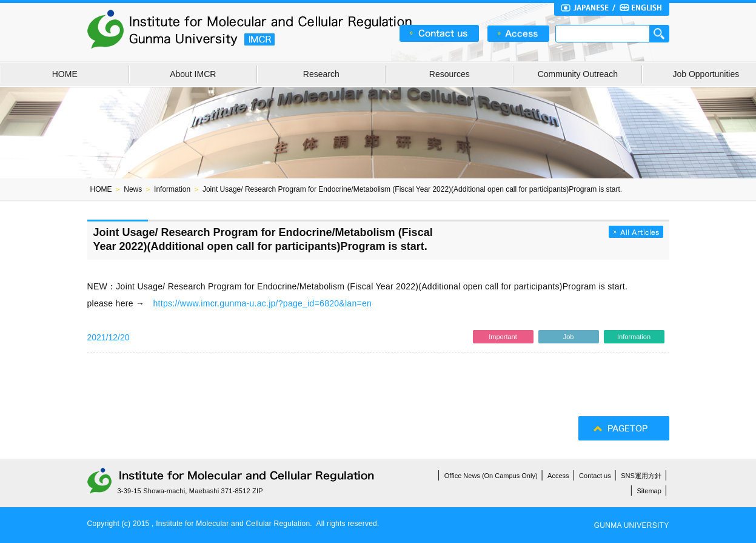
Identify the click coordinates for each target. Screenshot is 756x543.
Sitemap (649, 491)
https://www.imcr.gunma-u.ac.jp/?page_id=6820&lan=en (262, 303)
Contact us (595, 476)
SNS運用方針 (641, 476)
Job (569, 337)
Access (558, 476)
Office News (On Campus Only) (491, 476)
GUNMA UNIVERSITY (632, 525)
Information (172, 189)
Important (503, 337)
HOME (65, 74)
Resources (450, 74)
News (133, 189)
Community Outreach (578, 74)
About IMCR (193, 74)
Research (321, 74)
